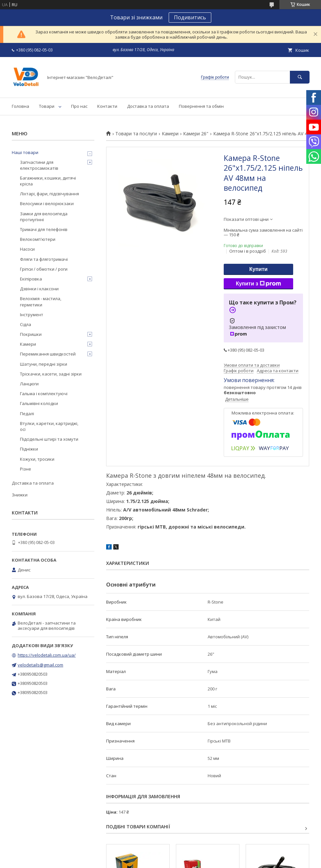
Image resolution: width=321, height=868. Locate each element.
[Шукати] (300, 77)
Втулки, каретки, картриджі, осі (49, 426)
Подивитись (190, 17)
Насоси (27, 249)
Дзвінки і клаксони (39, 289)
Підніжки (29, 449)
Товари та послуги (136, 134)
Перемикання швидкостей (48, 354)
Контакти (107, 106)
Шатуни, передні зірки (44, 364)
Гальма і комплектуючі (44, 394)
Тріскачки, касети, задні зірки (51, 374)
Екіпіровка (31, 279)
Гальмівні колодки (39, 403)
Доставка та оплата (148, 106)
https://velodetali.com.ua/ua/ (47, 655)
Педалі (27, 414)
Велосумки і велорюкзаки (47, 203)
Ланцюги (29, 384)
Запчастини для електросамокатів (39, 165)
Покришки (31, 334)
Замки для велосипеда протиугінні (44, 217)
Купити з (258, 284)
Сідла (26, 324)
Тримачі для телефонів (44, 229)
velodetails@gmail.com (40, 665)
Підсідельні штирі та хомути (49, 439)
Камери (170, 134)
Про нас (79, 106)
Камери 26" (196, 134)
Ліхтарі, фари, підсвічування (49, 194)
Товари (47, 106)
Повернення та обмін (201, 106)
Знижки (20, 495)
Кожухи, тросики (37, 459)
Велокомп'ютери (38, 239)
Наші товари (25, 152)
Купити (258, 269)
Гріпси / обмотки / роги (44, 269)
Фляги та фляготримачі (44, 259)
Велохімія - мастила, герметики (41, 301)
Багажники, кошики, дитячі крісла (48, 181)
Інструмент (32, 315)
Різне (26, 469)
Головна (20, 106)
